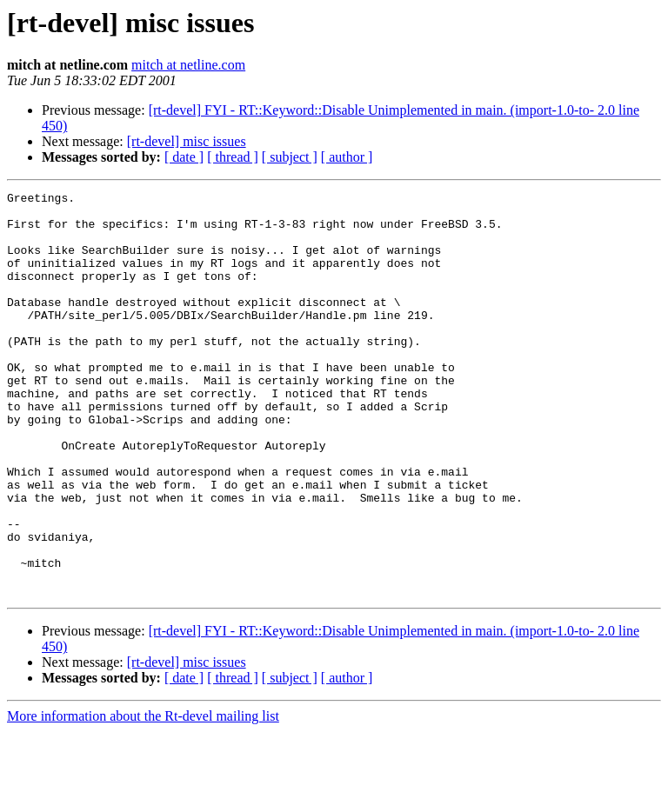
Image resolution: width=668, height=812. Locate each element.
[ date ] (184, 157)
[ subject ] (290, 157)
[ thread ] (233, 157)
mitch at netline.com (188, 65)
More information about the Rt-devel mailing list (143, 797)
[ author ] (347, 157)
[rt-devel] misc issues (187, 141)
